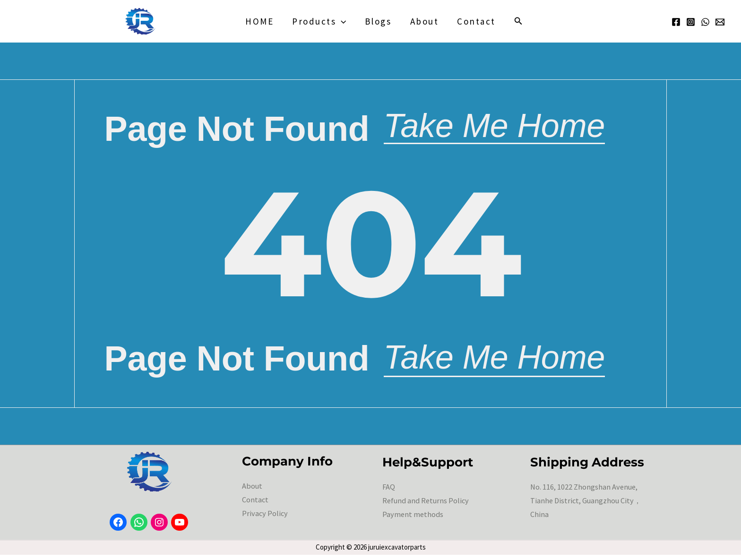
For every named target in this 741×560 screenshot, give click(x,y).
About (424, 21)
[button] (517, 21)
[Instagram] (691, 22)
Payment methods (412, 519)
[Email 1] (720, 22)
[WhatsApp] (705, 22)
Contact (475, 21)
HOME (261, 21)
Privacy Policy (264, 518)
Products (320, 21)
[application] (342, 21)
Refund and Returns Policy (425, 506)
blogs (378, 21)
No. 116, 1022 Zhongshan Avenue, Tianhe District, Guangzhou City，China (586, 506)
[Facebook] (676, 22)
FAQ (389, 492)
